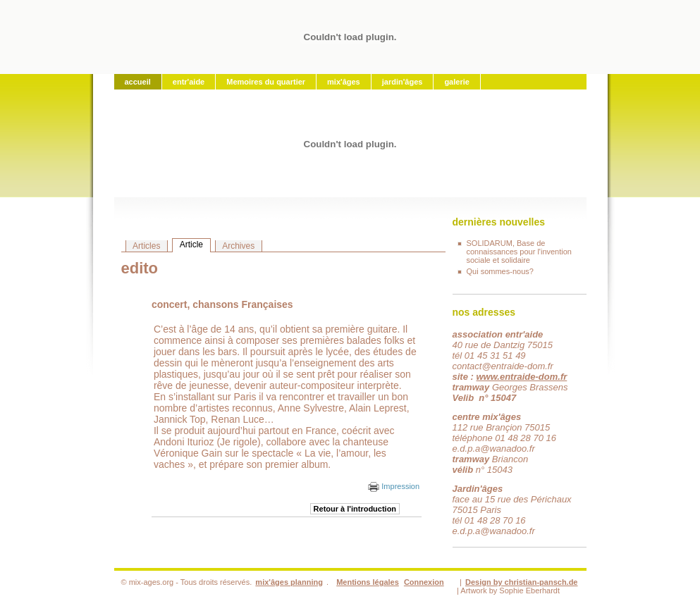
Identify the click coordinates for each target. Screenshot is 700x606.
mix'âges (344, 82)
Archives (238, 246)
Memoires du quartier (266, 82)
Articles (146, 246)
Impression (394, 486)
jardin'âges (403, 82)
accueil (138, 82)
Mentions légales (368, 582)
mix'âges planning (289, 582)
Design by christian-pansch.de (522, 582)
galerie (456, 82)
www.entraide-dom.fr (521, 377)
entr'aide (189, 82)
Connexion (424, 582)
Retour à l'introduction (355, 509)
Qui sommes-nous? (500, 271)
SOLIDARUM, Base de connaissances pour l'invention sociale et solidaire (519, 252)
